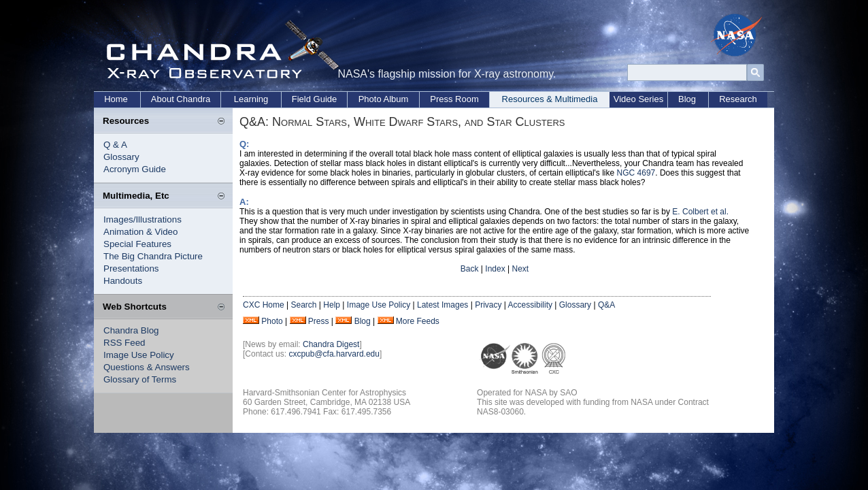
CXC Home (264, 305)
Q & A (115, 145)
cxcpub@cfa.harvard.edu (334, 354)
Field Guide (314, 99)
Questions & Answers (147, 367)
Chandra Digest (331, 344)
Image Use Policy (139, 355)
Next (520, 269)
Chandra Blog (131, 330)
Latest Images (443, 305)
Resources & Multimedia (550, 99)
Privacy (488, 305)
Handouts (123, 281)
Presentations (131, 268)
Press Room (454, 99)
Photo (272, 321)
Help (332, 305)
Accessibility (530, 305)
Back (470, 269)
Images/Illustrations (143, 219)
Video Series (638, 99)
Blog (687, 99)
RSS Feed (124, 343)
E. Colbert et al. (700, 212)
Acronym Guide (135, 169)
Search (303, 305)
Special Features (137, 244)
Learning (251, 99)
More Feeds (418, 321)
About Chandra (181, 99)
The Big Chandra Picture (153, 256)
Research (738, 99)
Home (116, 99)
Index (495, 269)
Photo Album (384, 99)
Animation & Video (140, 232)
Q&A (606, 305)
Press (319, 321)
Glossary (121, 157)
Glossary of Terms (140, 379)
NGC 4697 (636, 173)
